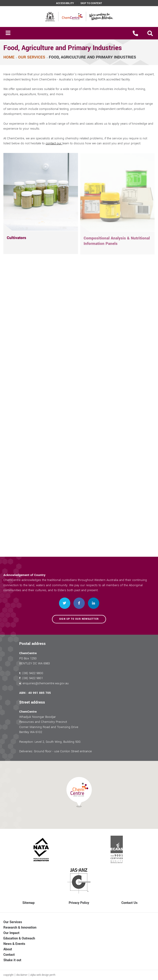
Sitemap (28, 903)
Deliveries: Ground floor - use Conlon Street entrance (55, 751)
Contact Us (129, 903)
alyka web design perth (43, 975)
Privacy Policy (79, 903)
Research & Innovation (20, 928)
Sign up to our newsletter (79, 619)
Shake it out (12, 960)
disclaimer (22, 975)
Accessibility (65, 3)
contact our (54, 143)
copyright (8, 975)
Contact (9, 955)
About (8, 949)
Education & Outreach (19, 938)
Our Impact (11, 933)
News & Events (14, 944)
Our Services (13, 922)
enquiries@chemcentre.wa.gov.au (46, 683)
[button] (150, 33)
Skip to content (91, 3)
